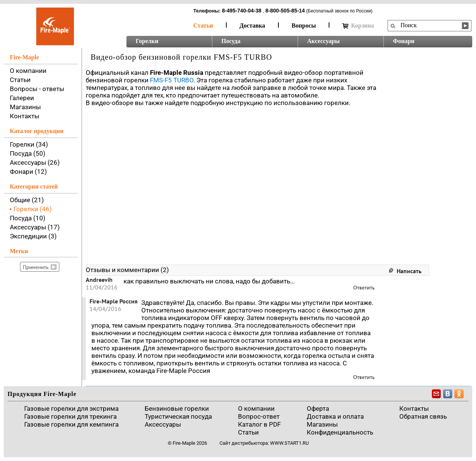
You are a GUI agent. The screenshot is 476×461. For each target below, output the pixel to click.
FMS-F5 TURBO (172, 80)
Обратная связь (423, 416)
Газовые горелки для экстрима (71, 408)
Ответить (364, 288)
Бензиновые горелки (177, 408)
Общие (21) (27, 200)
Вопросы (304, 26)
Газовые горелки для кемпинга (71, 424)
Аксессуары (323, 41)
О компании (28, 71)
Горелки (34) (29, 144)
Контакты (25, 116)
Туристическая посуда (178, 416)
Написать (409, 271)
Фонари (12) (28, 172)
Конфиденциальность (340, 432)
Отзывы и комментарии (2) (127, 270)
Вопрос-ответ (259, 416)
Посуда (231, 41)
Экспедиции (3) (33, 236)
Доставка (252, 26)
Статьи (203, 26)
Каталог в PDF (259, 424)
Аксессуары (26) (35, 162)
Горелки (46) (33, 209)
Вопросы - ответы (37, 89)
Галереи (22, 98)
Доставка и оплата (335, 416)
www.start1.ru (289, 443)
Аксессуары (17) (35, 227)
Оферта (318, 408)
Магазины (25, 107)
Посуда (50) (28, 153)
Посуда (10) (28, 218)
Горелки (147, 41)
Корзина (358, 26)
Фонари (404, 41)
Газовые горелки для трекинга (70, 416)
